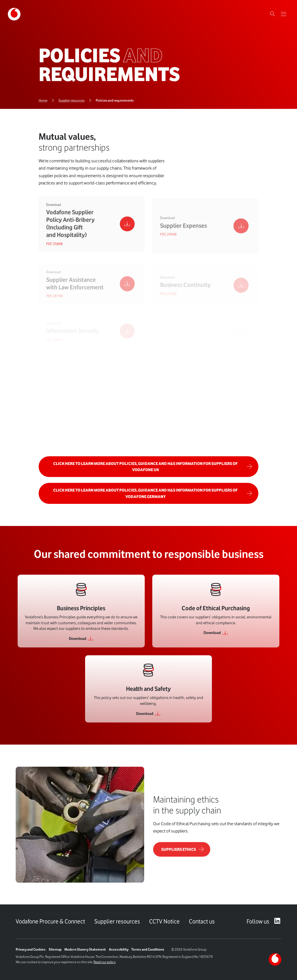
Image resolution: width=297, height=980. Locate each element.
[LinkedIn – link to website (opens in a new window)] (277, 921)
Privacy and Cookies (31, 949)
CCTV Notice (164, 921)
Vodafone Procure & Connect (50, 921)
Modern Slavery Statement (85, 949)
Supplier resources (117, 921)
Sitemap (55, 949)
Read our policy (105, 962)
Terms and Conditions (148, 949)
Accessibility (119, 949)
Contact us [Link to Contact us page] (202, 921)
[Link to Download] (81, 638)
